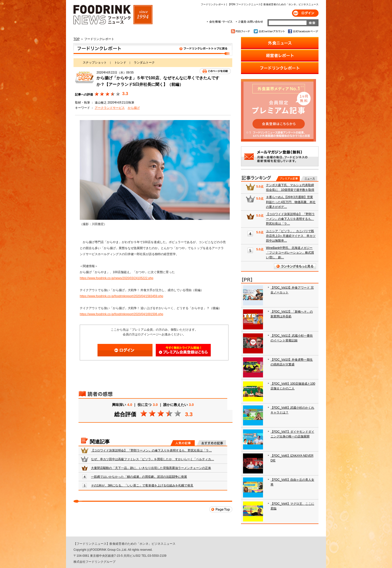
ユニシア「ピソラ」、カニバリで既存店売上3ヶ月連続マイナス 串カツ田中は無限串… (291, 236)
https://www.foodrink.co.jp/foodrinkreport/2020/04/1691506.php (121, 314)
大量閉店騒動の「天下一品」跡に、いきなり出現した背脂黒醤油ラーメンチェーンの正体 (151, 468)
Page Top (221, 509)
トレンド (120, 63)
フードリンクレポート (153, 50)
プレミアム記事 (288, 179)
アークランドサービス (110, 108)
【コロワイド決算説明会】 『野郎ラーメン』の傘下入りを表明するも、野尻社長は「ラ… (151, 450)
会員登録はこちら (183, 350)
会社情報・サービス (220, 22)
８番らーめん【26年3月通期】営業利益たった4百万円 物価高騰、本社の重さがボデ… (291, 202)
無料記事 (309, 179)
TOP (76, 39)
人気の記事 (183, 443)
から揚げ (134, 108)
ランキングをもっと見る (295, 266)
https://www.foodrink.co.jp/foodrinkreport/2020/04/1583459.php (121, 296)
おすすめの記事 (211, 443)
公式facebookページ (303, 31)
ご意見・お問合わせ (249, 22)
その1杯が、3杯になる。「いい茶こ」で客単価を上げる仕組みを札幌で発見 (142, 485)
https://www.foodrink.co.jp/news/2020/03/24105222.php (116, 278)
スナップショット (95, 63)
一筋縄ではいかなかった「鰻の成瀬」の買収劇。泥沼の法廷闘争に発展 (139, 477)
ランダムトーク (144, 63)
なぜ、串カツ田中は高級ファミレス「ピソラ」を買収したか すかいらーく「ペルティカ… (152, 459)
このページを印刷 (215, 71)
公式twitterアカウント (270, 31)
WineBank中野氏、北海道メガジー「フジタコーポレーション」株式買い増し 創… (290, 253)
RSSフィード (241, 31)
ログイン (305, 13)
